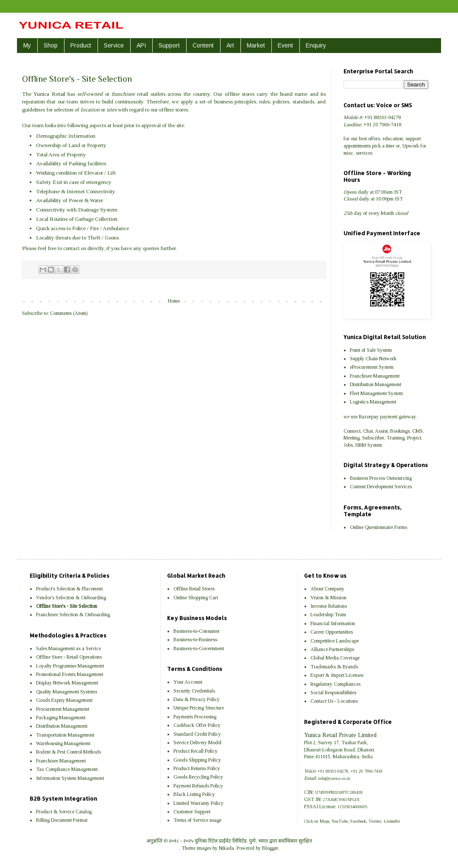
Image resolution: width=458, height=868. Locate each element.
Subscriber (373, 438)
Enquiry (316, 45)
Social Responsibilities (333, 693)
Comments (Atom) (69, 313)
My (27, 45)
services (364, 153)
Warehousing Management (63, 743)
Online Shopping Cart (196, 598)
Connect (352, 431)
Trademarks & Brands (334, 667)
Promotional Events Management (70, 674)
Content (203, 45)
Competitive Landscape (335, 641)
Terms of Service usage (197, 820)
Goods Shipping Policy (197, 760)
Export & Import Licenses (337, 675)
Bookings (400, 431)
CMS (418, 431)
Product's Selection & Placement (69, 589)
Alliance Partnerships (332, 649)
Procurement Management (63, 709)
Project (414, 438)
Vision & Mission (328, 598)
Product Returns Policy (197, 768)
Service (114, 45)
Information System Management (70, 778)
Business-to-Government (199, 648)
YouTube (340, 821)
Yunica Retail (49, 94)
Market (256, 45)
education (393, 139)
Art (230, 45)
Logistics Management (373, 402)
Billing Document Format (62, 820)
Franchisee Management (375, 376)
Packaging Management (61, 718)
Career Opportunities (332, 632)
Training (396, 438)
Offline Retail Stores (194, 589)
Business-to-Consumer (197, 631)
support (413, 139)
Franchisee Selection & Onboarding (73, 615)
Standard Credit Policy (197, 734)
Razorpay (369, 417)
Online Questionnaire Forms (378, 527)
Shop (51, 45)
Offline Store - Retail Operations (69, 657)
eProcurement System (372, 367)
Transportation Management (65, 735)
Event (285, 45)
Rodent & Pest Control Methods (68, 752)
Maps (324, 821)
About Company (327, 589)
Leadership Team (328, 615)
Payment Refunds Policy (198, 786)
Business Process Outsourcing (381, 478)
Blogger (270, 848)
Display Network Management (67, 683)
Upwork (411, 146)
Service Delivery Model (197, 743)
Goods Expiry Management (64, 700)
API (141, 45)
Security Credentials (194, 691)
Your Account (188, 682)
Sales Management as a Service (68, 648)
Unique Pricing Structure (199, 708)
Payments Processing (195, 717)
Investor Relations (329, 606)
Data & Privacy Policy (197, 699)
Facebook (358, 821)
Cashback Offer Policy (197, 725)
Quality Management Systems (67, 692)
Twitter (375, 821)
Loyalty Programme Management (70, 666)
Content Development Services (381, 487)
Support (169, 45)
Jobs (348, 445)
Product (81, 45)
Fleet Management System (376, 393)
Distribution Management (376, 384)
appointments (357, 146)
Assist (381, 431)
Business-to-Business (195, 640)
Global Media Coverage (335, 658)
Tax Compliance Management (67, 769)
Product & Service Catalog (64, 812)
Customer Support (192, 812)
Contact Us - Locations (334, 701)
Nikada (226, 848)
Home (174, 301)
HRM (361, 445)
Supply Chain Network (373, 359)
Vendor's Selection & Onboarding (71, 598)
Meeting (352, 438)
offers (374, 139)
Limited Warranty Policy (198, 803)
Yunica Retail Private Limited (340, 735)
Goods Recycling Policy (198, 777)
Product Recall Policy (195, 751)
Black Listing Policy (194, 794)
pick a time (383, 146)
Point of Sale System (371, 350)
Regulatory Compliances (335, 684)
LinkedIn (392, 821)
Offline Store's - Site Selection (67, 606)
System (375, 445)
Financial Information (333, 623)
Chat (368, 431)
